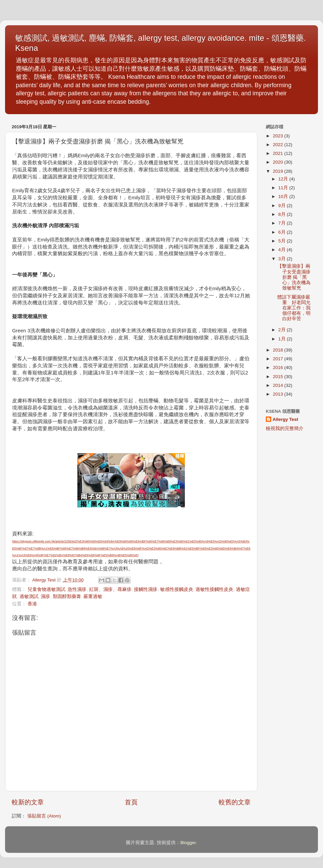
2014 (279, 385)
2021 (279, 153)
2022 (279, 145)
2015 (279, 377)
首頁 (131, 802)
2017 (279, 359)
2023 (279, 136)
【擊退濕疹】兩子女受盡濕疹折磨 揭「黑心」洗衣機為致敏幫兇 (294, 277)
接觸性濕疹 (146, 589)
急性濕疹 (77, 589)
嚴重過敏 (93, 596)
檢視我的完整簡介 (285, 428)
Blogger (188, 843)
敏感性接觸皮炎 (177, 589)
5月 (282, 241)
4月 (282, 250)
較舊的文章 (235, 802)
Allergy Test (285, 419)
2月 (282, 330)
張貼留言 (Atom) (44, 816)
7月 (282, 223)
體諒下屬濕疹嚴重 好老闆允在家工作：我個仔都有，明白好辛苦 (294, 308)
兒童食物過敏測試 (46, 589)
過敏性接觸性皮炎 (214, 589)
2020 (279, 162)
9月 (282, 206)
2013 (279, 394)
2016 (279, 368)
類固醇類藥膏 (67, 596)
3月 (282, 259)
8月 (282, 214)
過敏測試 (29, 596)
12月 (284, 179)
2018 (279, 350)
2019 (279, 171)
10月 (284, 196)
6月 (282, 232)
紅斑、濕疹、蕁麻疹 (110, 589)
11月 (284, 188)
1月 (282, 339)
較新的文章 (28, 802)
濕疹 (45, 596)
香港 (32, 604)
